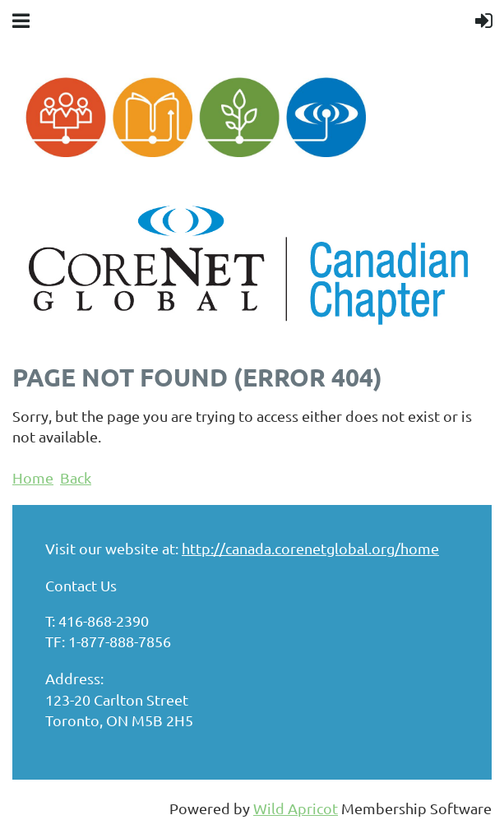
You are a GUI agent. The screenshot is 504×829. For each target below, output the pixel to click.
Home (33, 477)
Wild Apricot (296, 808)
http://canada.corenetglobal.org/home (310, 548)
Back (76, 477)
